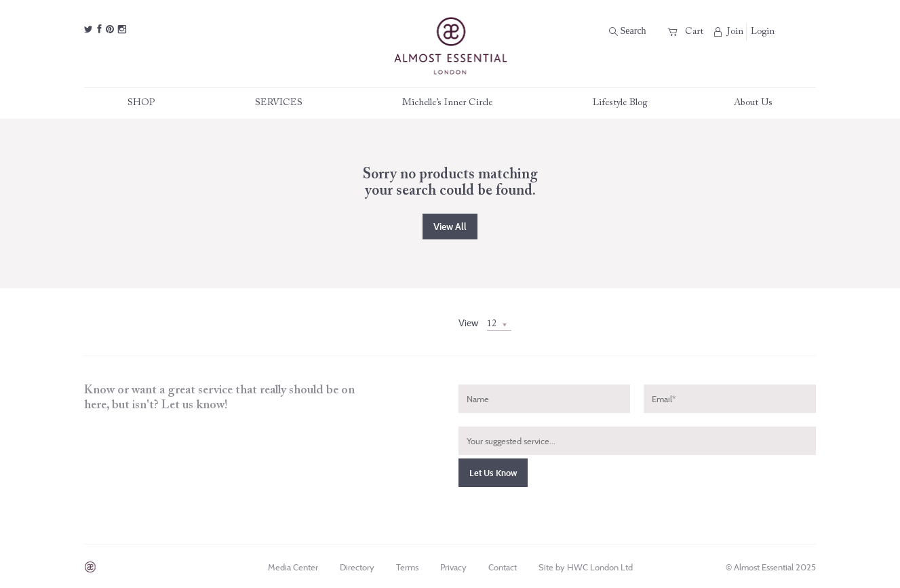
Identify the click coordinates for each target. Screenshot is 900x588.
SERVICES (286, 103)
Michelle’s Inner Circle (454, 103)
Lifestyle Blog (620, 103)
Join (729, 31)
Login (763, 32)
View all (450, 227)
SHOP (148, 103)
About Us (753, 103)
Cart (686, 31)
